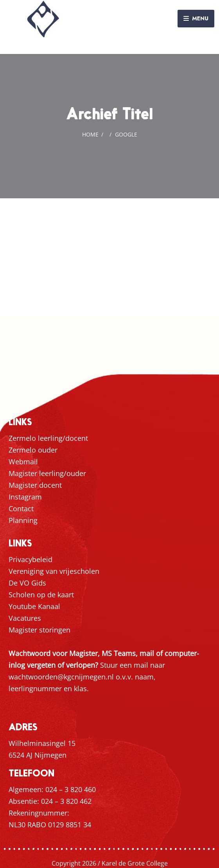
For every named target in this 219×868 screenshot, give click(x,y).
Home (90, 134)
